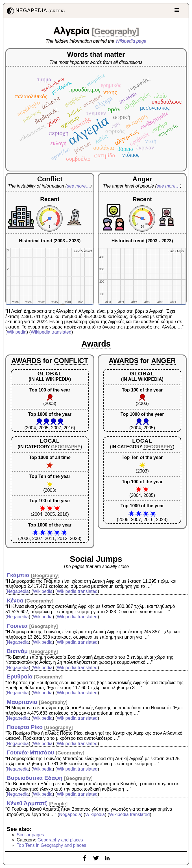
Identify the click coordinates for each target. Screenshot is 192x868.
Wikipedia (17, 332)
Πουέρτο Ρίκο (25, 727)
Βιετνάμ (17, 651)
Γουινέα (17, 626)
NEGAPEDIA (35, 11)
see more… (79, 186)
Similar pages (30, 835)
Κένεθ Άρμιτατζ (27, 803)
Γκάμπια (18, 575)
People (58, 804)
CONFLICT (71, 361)
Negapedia (18, 591)
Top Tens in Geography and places (51, 845)
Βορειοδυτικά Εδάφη (35, 778)
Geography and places (60, 840)
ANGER (164, 361)
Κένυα (15, 601)
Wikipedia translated (51, 332)
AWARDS (26, 361)
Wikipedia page (131, 41)
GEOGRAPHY (66, 447)
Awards (96, 344)
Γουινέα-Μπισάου (30, 752)
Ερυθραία (20, 676)
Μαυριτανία (22, 702)
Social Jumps (96, 559)
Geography (115, 31)
